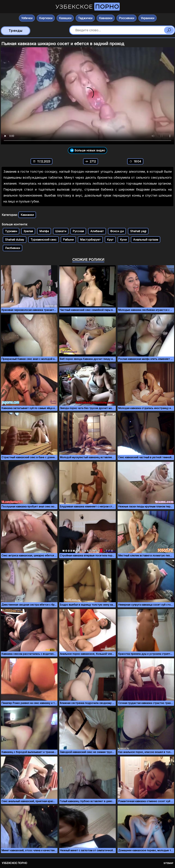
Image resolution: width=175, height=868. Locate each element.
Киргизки (46, 18)
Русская (78, 231)
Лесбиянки (13, 248)
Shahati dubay (15, 240)
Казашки (65, 18)
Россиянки (127, 18)
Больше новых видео (87, 150)
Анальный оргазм (146, 240)
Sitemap (168, 863)
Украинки (148, 18)
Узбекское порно (14, 863)
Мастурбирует (90, 240)
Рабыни (68, 240)
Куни (123, 240)
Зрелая (28, 231)
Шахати (61, 231)
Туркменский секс (44, 240)
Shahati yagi (138, 231)
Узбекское (88, 7)
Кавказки (106, 18)
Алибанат (97, 231)
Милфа (44, 231)
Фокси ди (117, 231)
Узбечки (27, 18)
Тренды (16, 31)
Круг (110, 240)
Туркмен (11, 231)
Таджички (85, 18)
